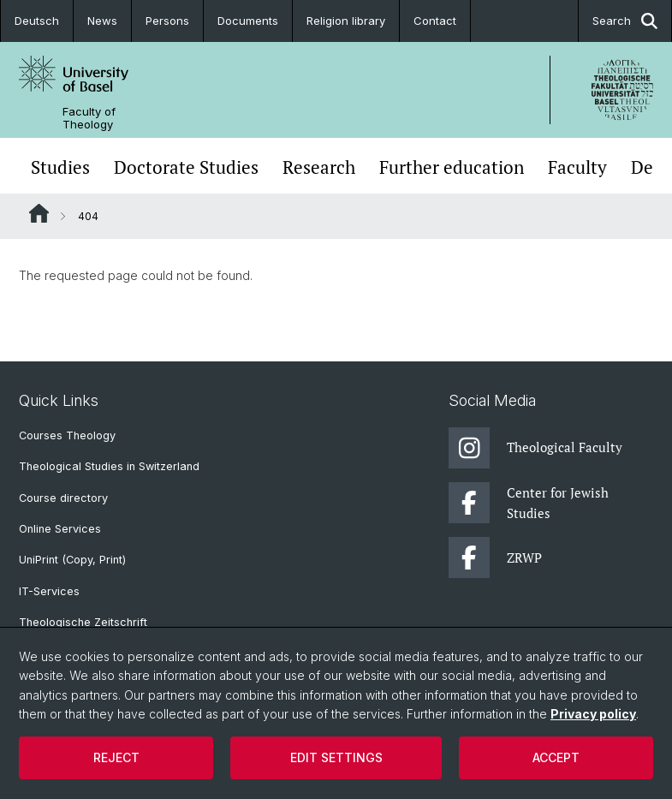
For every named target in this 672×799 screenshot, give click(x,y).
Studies (60, 167)
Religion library (346, 21)
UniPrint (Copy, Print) (72, 560)
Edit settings (336, 757)
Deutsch (37, 21)
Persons (167, 21)
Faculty (577, 167)
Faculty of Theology (89, 118)
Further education (452, 167)
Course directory (63, 498)
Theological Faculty (535, 448)
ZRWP (495, 558)
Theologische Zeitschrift (83, 622)
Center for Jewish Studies (529, 503)
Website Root (39, 213)
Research (319, 167)
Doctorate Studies (186, 167)
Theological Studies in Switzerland (109, 466)
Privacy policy (593, 714)
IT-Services (49, 591)
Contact (435, 21)
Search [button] (625, 21)
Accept (556, 757)
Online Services (60, 529)
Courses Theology (67, 435)
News (102, 21)
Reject (116, 757)
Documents (248, 21)
